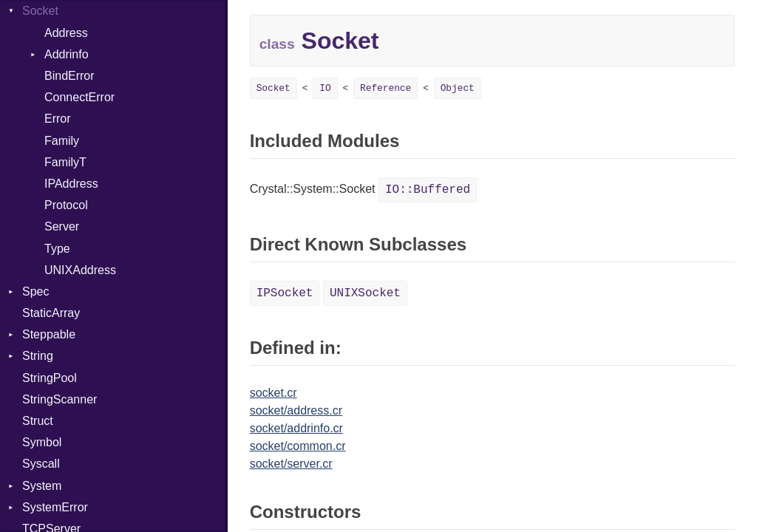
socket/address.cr (296, 410)
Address (66, 33)
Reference (386, 88)
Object (458, 88)
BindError (69, 76)
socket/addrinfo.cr (296, 428)
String (38, 356)
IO (325, 88)
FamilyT (65, 162)
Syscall (41, 464)
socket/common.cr (298, 446)
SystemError (55, 507)
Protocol (66, 205)
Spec (35, 291)
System (42, 486)
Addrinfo (67, 54)
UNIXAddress (80, 270)
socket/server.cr (291, 464)
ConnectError (79, 97)
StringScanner (60, 399)
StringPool (50, 378)
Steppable (49, 334)
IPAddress (71, 184)
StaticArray (51, 313)
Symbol (42, 442)
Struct (38, 421)
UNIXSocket (365, 293)
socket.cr (274, 393)
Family (62, 141)
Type (57, 249)
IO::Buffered (428, 190)
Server (62, 226)
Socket (40, 11)
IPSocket (285, 293)
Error (58, 119)
